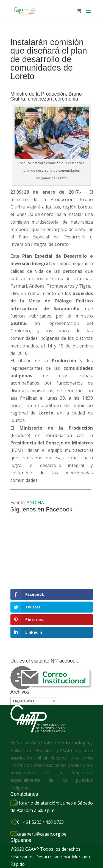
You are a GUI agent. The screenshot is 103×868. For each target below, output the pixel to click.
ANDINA (35, 502)
